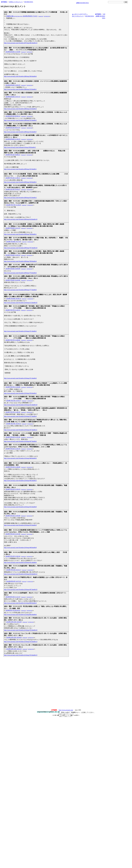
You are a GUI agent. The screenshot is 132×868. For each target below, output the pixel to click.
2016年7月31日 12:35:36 (13, 437)
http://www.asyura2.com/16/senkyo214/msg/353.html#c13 (21, 642)
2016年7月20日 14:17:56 (13, 242)
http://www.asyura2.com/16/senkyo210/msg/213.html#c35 (21, 303)
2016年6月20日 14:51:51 (13, 97)
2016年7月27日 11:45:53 (13, 310)
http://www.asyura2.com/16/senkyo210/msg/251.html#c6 (20, 378)
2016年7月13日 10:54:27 (13, 189)
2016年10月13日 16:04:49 (14, 622)
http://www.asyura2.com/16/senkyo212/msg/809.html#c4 (20, 603)
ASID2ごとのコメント (16, 2)
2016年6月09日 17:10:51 (30, 16)
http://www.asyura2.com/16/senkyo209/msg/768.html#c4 (20, 261)
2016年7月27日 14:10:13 (13, 424)
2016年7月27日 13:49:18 (13, 412)
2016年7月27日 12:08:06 (13, 340)
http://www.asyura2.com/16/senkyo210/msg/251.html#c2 (20, 331)
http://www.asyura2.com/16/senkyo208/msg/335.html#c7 (20, 132)
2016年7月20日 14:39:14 (13, 255)
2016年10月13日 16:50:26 (14, 637)
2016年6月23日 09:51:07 (13, 128)
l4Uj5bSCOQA (29, 2)
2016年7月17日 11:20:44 (13, 205)
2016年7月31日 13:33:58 (13, 534)
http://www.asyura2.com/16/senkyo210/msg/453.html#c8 (20, 507)
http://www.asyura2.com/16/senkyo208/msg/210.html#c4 (20, 109)
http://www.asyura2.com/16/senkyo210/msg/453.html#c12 (21, 574)
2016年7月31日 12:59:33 (13, 489)
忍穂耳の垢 (14, 16)
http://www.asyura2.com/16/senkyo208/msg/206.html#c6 (20, 76)
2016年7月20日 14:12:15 (13, 228)
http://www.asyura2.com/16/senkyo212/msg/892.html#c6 (20, 615)
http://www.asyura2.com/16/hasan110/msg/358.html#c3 (20, 147)
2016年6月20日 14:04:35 (13, 85)
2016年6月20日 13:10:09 (13, 52)
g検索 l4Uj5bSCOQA (82, 3)
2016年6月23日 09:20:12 (13, 116)
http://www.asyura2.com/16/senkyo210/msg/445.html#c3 (20, 481)
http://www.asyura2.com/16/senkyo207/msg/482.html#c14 (21, 43)
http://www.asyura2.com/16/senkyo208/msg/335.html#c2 (20, 120)
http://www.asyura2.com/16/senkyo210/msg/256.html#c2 (20, 393)
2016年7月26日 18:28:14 (13, 299)
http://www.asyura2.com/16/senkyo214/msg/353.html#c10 (21, 630)
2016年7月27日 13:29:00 (13, 387)
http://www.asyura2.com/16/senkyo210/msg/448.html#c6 (20, 458)
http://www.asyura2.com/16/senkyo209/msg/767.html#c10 (21, 248)
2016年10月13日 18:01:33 (14, 649)
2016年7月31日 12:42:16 (13, 449)
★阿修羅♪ (4, 2)
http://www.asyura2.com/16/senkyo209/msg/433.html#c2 (20, 198)
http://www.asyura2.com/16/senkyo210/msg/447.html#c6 (20, 441)
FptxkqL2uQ (41, 16)
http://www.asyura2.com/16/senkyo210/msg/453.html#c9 (20, 525)
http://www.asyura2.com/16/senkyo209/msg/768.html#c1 (20, 234)
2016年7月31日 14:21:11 (13, 570)
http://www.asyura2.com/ (66, 710)
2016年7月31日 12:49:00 (13, 467)
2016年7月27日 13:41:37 (13, 401)
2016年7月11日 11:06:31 (13, 178)
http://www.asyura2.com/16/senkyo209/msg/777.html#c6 (20, 290)
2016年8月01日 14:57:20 (13, 581)
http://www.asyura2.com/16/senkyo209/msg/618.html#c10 (21, 219)
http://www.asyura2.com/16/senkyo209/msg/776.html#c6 (20, 273)
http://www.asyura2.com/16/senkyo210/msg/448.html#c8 (20, 548)
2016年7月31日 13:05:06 (13, 516)
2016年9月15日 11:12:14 (13, 597)
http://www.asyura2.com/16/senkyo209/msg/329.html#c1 (20, 182)
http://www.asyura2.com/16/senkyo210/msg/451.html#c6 (20, 562)
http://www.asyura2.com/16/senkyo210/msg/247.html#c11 (21, 430)
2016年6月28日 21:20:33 (13, 139)
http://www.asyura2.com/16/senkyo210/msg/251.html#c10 (21, 405)
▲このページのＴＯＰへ (80, 14)
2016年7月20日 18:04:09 (13, 269)
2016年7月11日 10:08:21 (13, 155)
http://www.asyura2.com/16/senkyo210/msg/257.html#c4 (20, 416)
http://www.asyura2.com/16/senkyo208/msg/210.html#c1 (20, 89)
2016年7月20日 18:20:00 (13, 280)
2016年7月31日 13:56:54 (13, 556)
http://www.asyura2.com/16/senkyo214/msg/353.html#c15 (21, 655)
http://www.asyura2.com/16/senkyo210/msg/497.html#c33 (21, 590)
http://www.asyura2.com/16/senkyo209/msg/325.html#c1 (20, 169)
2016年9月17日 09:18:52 (13, 610)
